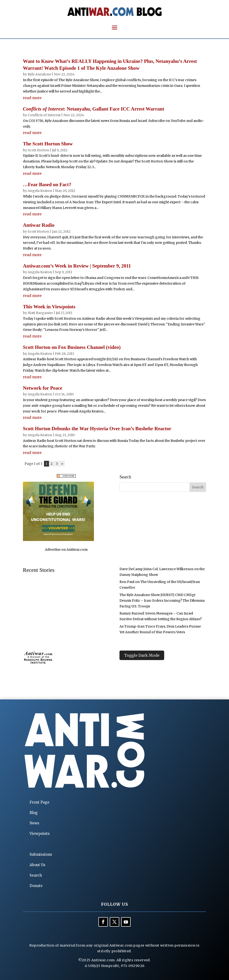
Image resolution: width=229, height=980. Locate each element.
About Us (37, 865)
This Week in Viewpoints (49, 307)
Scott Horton (38, 150)
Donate (36, 886)
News (34, 823)
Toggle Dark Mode (142, 655)
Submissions (41, 854)
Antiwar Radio (39, 225)
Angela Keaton (40, 191)
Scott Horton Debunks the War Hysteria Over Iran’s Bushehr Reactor (97, 429)
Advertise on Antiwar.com (66, 550)
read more (32, 98)
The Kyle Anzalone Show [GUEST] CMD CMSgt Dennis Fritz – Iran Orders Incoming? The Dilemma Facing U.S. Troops (162, 601)
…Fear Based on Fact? (47, 185)
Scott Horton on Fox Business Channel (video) (72, 347)
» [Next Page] (62, 464)
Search (36, 875)
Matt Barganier (40, 313)
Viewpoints (40, 834)
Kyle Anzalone (39, 74)
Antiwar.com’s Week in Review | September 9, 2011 (77, 266)
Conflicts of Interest (44, 115)
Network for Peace (43, 388)
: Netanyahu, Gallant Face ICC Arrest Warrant (94, 109)
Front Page (40, 802)
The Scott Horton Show (48, 144)
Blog (34, 813)
